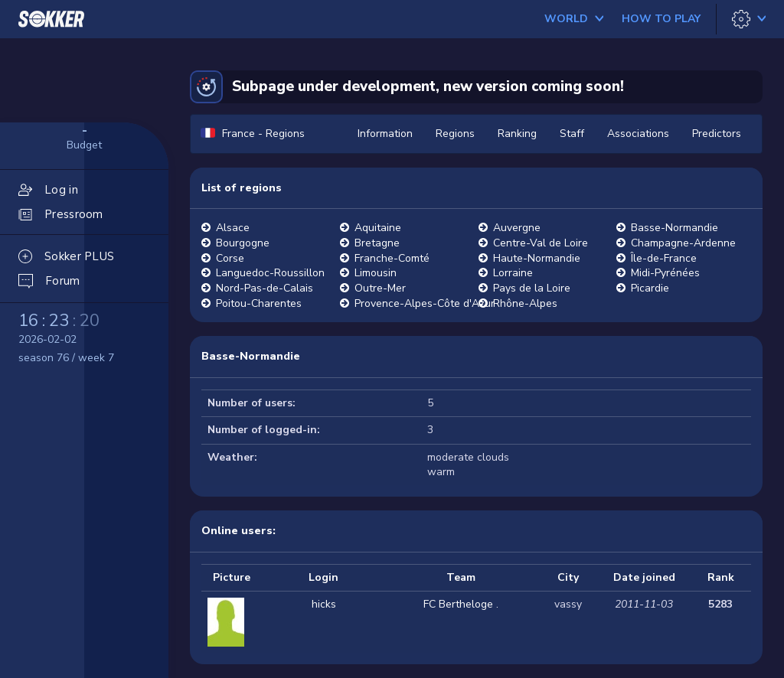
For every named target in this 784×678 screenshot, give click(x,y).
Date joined (644, 577)
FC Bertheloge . (461, 604)
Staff (572, 134)
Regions (455, 134)
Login (323, 577)
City (568, 577)
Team (461, 577)
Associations (638, 134)
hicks (324, 604)
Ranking (517, 134)
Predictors (717, 134)
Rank (721, 577)
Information (385, 134)
